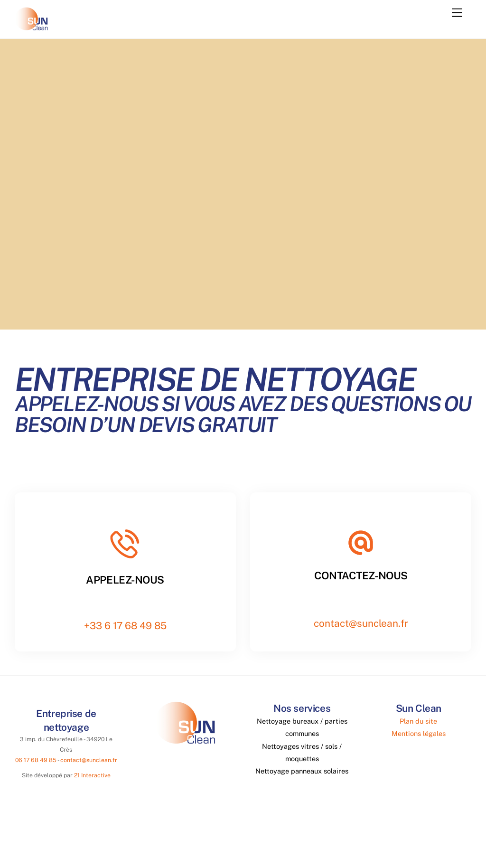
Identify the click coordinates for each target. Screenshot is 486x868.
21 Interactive (92, 775)
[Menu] (457, 13)
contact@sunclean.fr (361, 623)
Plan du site (418, 721)
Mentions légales (419, 733)
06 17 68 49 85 (36, 760)
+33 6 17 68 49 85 (125, 626)
